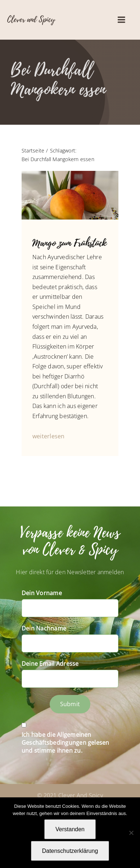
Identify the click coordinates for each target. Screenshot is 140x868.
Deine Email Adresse (50, 664)
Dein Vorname (42, 593)
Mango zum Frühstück (69, 243)
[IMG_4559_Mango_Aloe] (70, 174)
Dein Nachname (44, 628)
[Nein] (131, 833)
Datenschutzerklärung (70, 851)
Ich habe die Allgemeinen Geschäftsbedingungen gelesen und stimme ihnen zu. (66, 743)
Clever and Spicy (31, 19)
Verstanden (70, 829)
